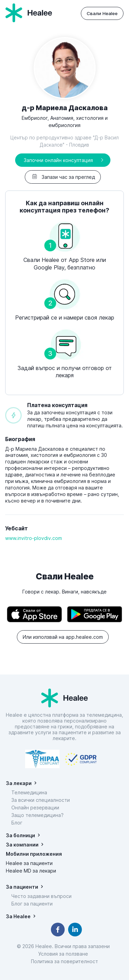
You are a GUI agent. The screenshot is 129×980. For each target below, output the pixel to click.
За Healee (18, 916)
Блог (17, 823)
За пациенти (22, 887)
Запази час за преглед (63, 177)
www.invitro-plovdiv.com (34, 538)
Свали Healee (102, 13)
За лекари (19, 783)
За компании (22, 845)
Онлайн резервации (35, 808)
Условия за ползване (64, 954)
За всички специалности (41, 800)
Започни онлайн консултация (58, 160)
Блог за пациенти (32, 904)
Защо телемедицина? (37, 815)
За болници (20, 835)
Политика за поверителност (64, 961)
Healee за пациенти (29, 863)
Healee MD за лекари (31, 871)
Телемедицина (29, 792)
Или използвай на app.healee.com (63, 637)
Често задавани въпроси (41, 896)
